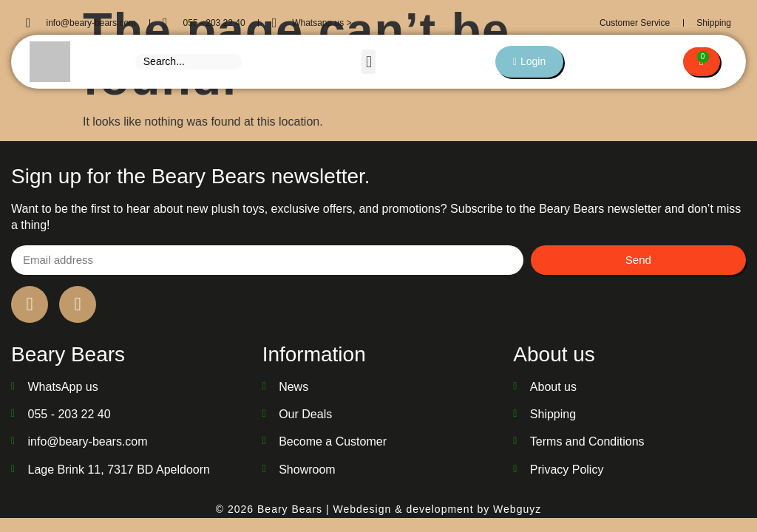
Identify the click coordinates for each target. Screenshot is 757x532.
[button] (368, 62)
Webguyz (517, 509)
